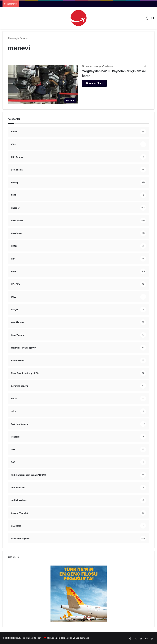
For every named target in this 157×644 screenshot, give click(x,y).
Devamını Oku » (94, 83)
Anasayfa (13, 38)
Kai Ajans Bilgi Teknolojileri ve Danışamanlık (68, 638)
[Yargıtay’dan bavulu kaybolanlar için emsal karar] (43, 85)
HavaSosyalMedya (93, 66)
